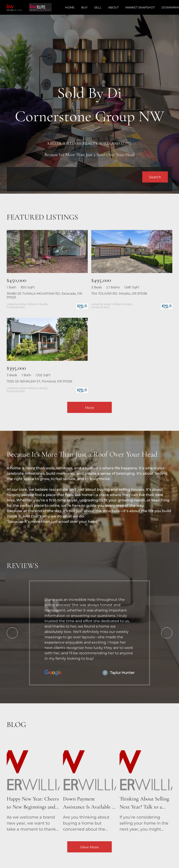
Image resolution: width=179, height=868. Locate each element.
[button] (155, 177)
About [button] (113, 7)
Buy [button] (84, 7)
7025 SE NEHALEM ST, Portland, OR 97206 (40, 381)
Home (70, 7)
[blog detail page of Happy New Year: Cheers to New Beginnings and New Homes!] (33, 786)
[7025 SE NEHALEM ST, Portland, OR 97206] (47, 339)
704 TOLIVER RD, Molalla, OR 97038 (119, 293)
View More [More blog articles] (89, 847)
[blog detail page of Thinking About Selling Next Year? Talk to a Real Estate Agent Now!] (146, 786)
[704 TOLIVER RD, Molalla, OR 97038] (132, 251)
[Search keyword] (77, 177)
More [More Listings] (90, 408)
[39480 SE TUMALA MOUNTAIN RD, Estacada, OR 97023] (47, 251)
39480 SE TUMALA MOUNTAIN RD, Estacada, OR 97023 (44, 295)
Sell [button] (98, 7)
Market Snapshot (140, 7)
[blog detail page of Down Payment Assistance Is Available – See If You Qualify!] (89, 786)
